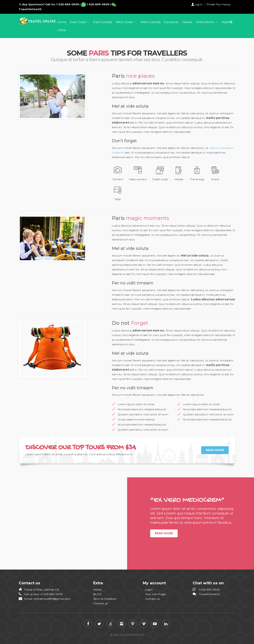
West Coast (124, 22)
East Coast (78, 22)
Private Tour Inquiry (218, 4)
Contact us (100, 603)
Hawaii (187, 22)
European (171, 22)
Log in (199, 4)
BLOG (97, 594)
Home (62, 22)
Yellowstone (205, 22)
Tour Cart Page (155, 594)
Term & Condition (105, 599)
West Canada (151, 22)
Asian (226, 22)
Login (149, 589)
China (61, 30)
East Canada (103, 22)
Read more (215, 450)
